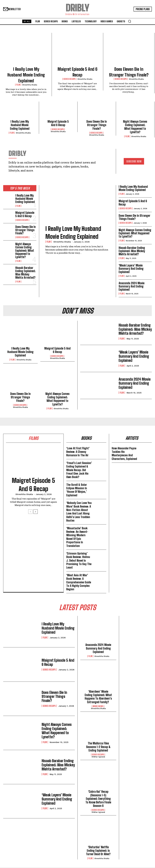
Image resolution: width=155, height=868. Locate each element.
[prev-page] (30, 512)
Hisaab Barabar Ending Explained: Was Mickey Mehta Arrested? (25, 273)
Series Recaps (69, 79)
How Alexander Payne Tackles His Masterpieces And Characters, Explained (125, 454)
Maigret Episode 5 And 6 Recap (58, 123)
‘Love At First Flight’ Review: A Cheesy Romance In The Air (78, 452)
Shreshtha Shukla (30, 85)
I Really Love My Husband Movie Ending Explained (26, 75)
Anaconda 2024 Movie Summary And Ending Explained (132, 286)
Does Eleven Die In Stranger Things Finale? (97, 125)
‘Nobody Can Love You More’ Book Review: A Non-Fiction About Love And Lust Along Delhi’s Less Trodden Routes (79, 512)
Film (18, 85)
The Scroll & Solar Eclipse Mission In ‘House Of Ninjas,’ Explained (77, 490)
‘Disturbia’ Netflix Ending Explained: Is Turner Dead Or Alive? (98, 851)
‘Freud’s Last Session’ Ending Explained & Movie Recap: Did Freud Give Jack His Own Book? (79, 470)
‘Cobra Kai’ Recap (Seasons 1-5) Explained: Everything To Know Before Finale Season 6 (98, 799)
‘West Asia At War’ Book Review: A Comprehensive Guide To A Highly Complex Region (79, 582)
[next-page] (36, 512)
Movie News (98, 707)
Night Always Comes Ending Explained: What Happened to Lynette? (135, 127)
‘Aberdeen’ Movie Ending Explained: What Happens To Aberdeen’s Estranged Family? (98, 697)
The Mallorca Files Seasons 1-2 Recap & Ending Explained (98, 747)
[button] (130, 21)
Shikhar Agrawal (98, 757)
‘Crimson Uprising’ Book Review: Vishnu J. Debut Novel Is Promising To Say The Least (79, 561)
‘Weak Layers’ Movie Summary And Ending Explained (131, 269)
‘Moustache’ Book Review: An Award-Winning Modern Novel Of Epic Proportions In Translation (77, 537)
